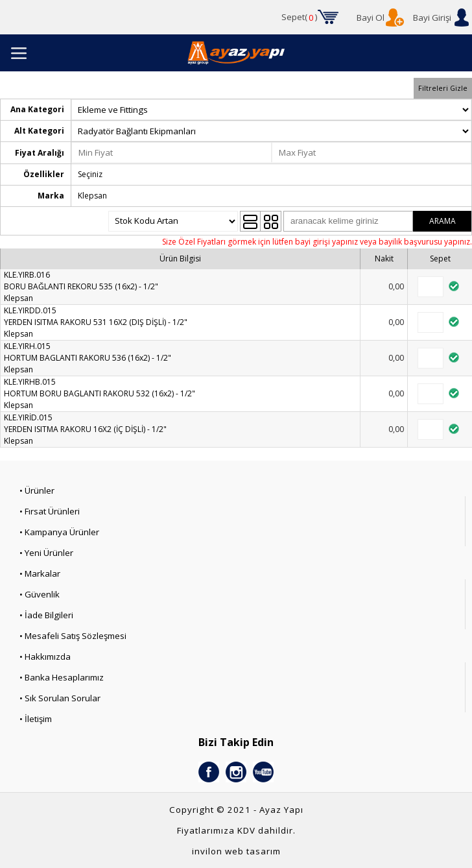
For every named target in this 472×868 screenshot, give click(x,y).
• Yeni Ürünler (46, 553)
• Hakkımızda (45, 657)
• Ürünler (37, 490)
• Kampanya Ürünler (59, 532)
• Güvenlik (40, 594)
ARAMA (442, 221)
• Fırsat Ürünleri (50, 511)
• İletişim (36, 719)
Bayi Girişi (432, 18)
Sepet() (300, 18)
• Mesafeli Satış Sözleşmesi (73, 636)
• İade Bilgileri (46, 615)
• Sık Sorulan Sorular (60, 698)
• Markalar (40, 573)
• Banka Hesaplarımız (62, 677)
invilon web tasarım (236, 851)
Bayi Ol (371, 18)
